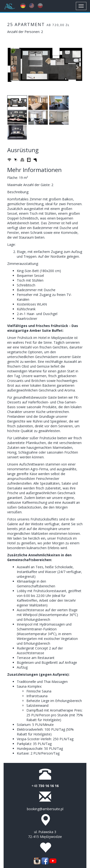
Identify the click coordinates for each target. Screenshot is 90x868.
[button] (13, 65)
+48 (45, 786)
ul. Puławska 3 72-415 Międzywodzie (45, 834)
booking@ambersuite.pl (45, 809)
